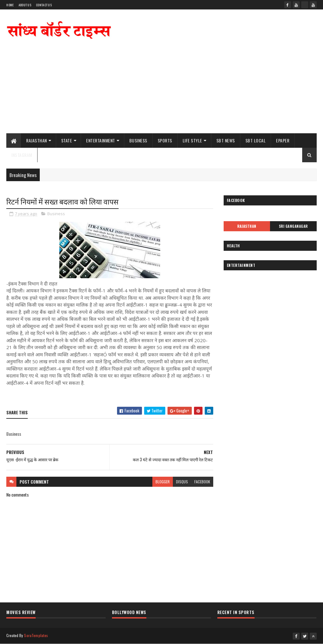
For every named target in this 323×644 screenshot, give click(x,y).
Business (138, 140)
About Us (25, 5)
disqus (182, 482)
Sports (165, 140)
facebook (202, 482)
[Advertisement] (202, 83)
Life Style (192, 140)
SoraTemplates (36, 635)
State (67, 140)
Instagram (22, 155)
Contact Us (44, 5)
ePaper (283, 140)
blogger (163, 482)
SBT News (226, 140)
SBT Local (256, 140)
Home (10, 5)
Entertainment (101, 140)
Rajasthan (37, 140)
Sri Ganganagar (293, 226)
